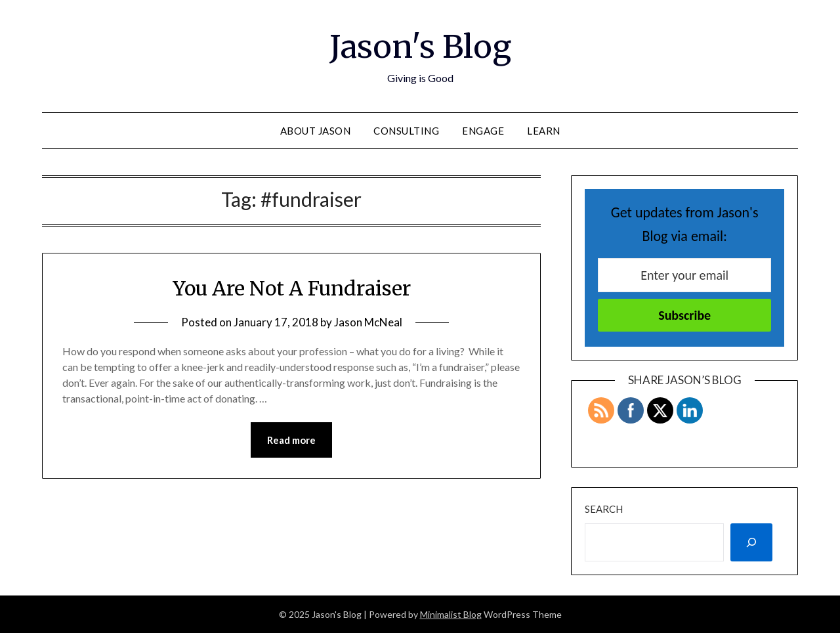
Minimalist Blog (451, 614)
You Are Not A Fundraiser (292, 288)
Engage (483, 131)
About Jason (316, 131)
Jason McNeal (368, 322)
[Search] (751, 542)
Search (604, 509)
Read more (291, 440)
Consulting (406, 131)
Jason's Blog (420, 47)
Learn (544, 131)
